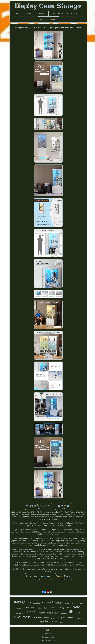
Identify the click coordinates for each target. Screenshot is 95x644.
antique (37, 617)
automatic (20, 613)
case (17, 617)
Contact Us (48, 634)
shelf (61, 607)
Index (48, 630)
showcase (29, 607)
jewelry (41, 613)
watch (31, 612)
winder (67, 603)
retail (62, 622)
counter (50, 613)
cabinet (48, 602)
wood (55, 621)
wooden (39, 608)
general (53, 618)
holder (53, 607)
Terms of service (48, 640)
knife (57, 613)
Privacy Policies (48, 637)
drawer (46, 618)
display (75, 612)
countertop (64, 613)
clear (81, 603)
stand (68, 608)
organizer (44, 621)
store (76, 607)
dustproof (19, 608)
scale (35, 622)
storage (19, 602)
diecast (74, 603)
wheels (45, 608)
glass (27, 617)
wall (29, 603)
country (36, 603)
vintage (59, 603)
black (71, 618)
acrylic (61, 617)
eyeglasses (79, 618)
